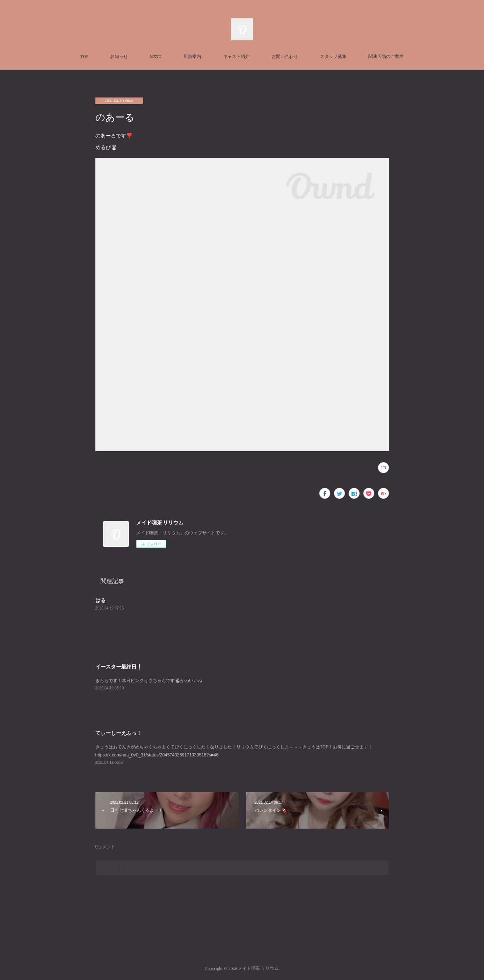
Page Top (242, 939)
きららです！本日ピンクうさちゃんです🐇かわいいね (149, 681)
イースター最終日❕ (119, 667)
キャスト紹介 (236, 57)
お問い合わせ (285, 57)
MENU (156, 57)
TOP (84, 57)
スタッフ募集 (333, 57)
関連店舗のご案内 (386, 57)
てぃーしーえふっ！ (119, 733)
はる (101, 600)
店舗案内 (192, 57)
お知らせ (119, 57)
